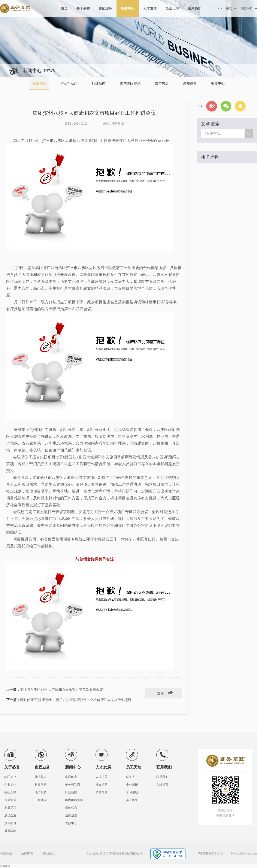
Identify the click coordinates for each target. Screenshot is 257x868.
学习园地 (132, 792)
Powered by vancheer (244, 854)
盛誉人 (130, 777)
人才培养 (102, 777)
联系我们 (194, 8)
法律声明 (27, 854)
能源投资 (41, 777)
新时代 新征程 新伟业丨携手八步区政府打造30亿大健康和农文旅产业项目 (76, 700)
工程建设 (41, 800)
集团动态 (39, 83)
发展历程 (10, 808)
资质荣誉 (10, 800)
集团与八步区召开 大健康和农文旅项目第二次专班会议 (61, 690)
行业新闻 (99, 83)
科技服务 (41, 785)
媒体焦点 (162, 83)
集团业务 (105, 8)
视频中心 (218, 83)
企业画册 (132, 785)
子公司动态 (69, 83)
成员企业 (10, 815)
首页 (64, 8)
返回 (160, 693)
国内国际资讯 (130, 83)
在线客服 (5, 866)
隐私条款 (48, 854)
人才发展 (150, 8)
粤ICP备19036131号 (211, 854)
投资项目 (10, 823)
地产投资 (41, 792)
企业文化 (10, 785)
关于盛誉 (83, 8)
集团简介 (10, 777)
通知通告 (190, 83)
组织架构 (10, 792)
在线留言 (162, 785)
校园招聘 (102, 792)
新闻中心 (128, 8)
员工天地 (172, 8)
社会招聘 (102, 785)
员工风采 (132, 800)
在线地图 (6, 854)
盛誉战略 (10, 831)
